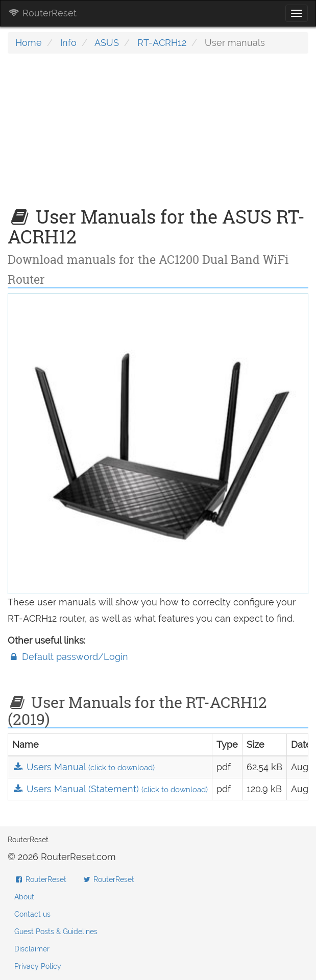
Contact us (32, 914)
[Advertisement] (158, 135)
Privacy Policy (38, 966)
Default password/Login (68, 657)
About (24, 897)
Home (29, 43)
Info (68, 43)
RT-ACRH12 (162, 43)
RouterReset (42, 13)
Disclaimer (32, 949)
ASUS (107, 43)
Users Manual (83, 767)
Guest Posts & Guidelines (56, 932)
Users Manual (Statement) (110, 789)
